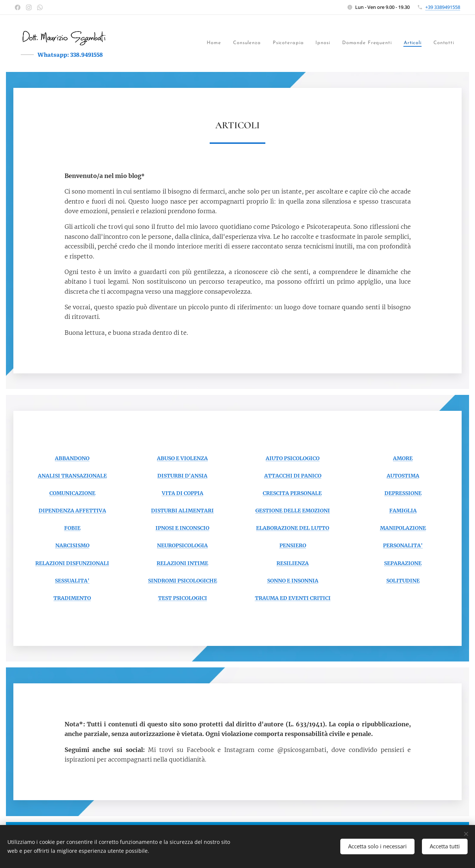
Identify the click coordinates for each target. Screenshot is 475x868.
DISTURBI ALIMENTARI (182, 511)
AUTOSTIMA (403, 476)
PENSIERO (293, 545)
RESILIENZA (293, 563)
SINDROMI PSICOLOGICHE (183, 580)
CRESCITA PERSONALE (292, 493)
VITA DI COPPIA (183, 493)
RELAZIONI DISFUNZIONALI (72, 563)
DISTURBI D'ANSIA (182, 476)
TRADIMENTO (72, 598)
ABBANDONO (72, 458)
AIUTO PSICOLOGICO (293, 458)
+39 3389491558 (443, 7)
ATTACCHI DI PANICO (293, 476)
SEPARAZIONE (403, 563)
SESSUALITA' (72, 580)
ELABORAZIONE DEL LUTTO (293, 528)
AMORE (403, 458)
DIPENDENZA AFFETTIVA (72, 511)
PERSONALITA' (403, 545)
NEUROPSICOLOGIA (182, 545)
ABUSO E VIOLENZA (182, 458)
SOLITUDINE (403, 580)
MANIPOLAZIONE (403, 528)
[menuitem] (154, 43)
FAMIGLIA (403, 511)
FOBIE (72, 528)
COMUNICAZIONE (72, 493)
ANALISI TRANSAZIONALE (72, 476)
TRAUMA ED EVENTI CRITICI (293, 598)
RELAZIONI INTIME (182, 563)
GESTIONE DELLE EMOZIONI (293, 511)
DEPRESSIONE (403, 493)
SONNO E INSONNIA (293, 580)
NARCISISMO (72, 545)
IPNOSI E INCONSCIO (182, 528)
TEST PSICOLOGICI (183, 598)
